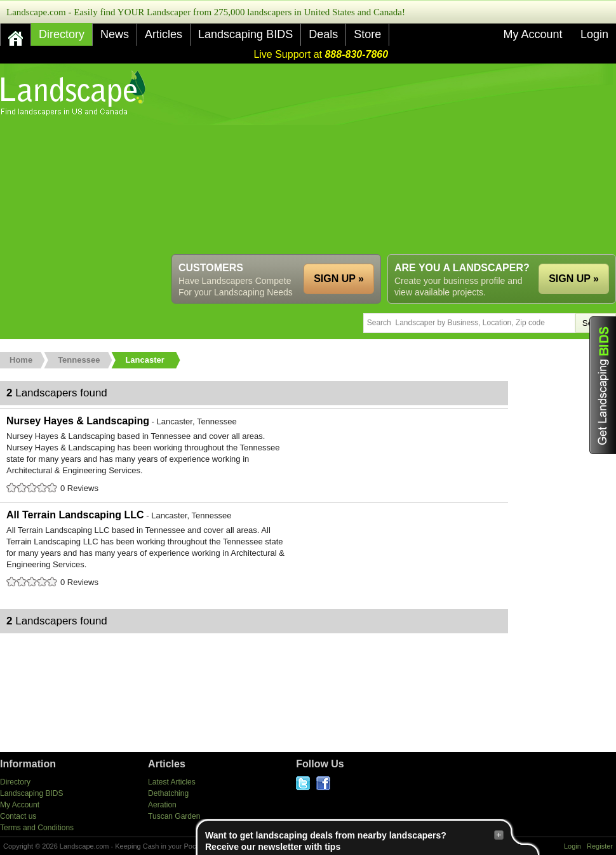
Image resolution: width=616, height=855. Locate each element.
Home (21, 360)
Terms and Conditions (37, 828)
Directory (62, 34)
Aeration (162, 805)
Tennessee (79, 360)
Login (594, 34)
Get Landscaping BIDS (603, 385)
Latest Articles (172, 782)
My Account (532, 34)
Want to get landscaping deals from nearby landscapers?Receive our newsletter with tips (354, 841)
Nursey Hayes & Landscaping (254, 455)
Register (600, 846)
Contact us (18, 816)
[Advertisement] (302, 159)
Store (367, 34)
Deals (323, 34)
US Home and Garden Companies (75, 93)
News (115, 34)
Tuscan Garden (174, 816)
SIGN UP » (574, 279)
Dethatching (168, 793)
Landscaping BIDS (245, 34)
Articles (164, 34)
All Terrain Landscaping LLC (254, 549)
